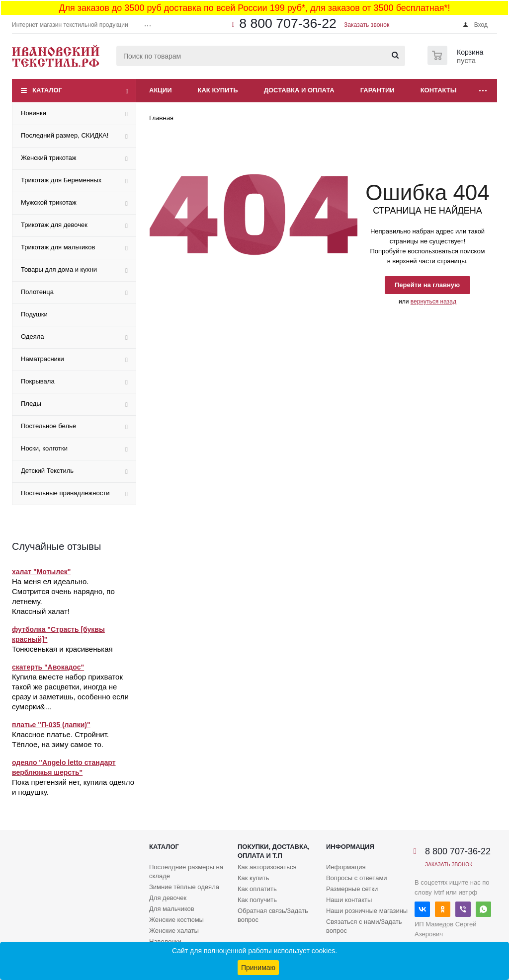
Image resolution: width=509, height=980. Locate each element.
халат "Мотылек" (41, 572)
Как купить (218, 90)
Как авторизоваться (267, 867)
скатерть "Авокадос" (48, 667)
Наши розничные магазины (367, 911)
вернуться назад (433, 302)
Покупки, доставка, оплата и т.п (274, 851)
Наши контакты (349, 900)
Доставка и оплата (299, 90)
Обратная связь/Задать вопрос (273, 915)
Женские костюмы (176, 920)
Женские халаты (174, 931)
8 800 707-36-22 (288, 23)
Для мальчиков (172, 909)
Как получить (257, 900)
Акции (161, 90)
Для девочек (168, 898)
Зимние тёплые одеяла (184, 887)
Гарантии (378, 90)
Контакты (439, 90)
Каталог (47, 90)
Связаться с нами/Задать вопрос (364, 926)
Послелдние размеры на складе (186, 871)
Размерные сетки (352, 889)
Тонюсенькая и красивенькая (62, 649)
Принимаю (258, 968)
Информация (350, 847)
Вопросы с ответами (357, 878)
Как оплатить (257, 889)
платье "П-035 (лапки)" (51, 725)
